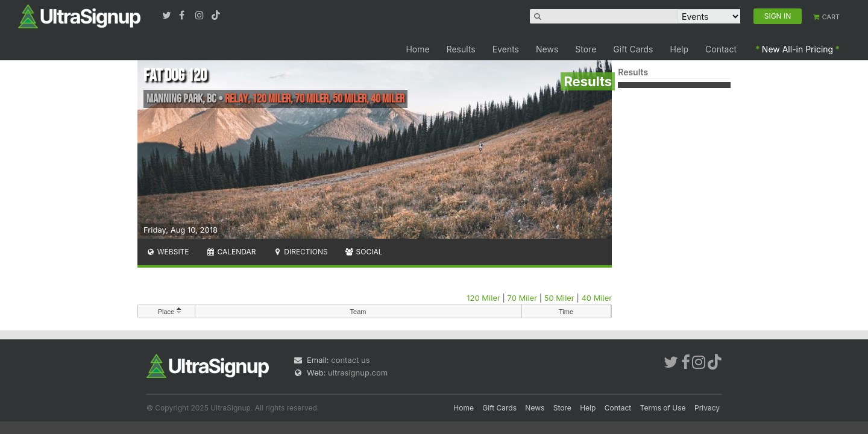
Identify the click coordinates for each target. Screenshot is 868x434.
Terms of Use (663, 408)
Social (364, 252)
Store (586, 49)
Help (680, 49)
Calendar (231, 252)
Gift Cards (633, 49)
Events (506, 49)
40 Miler (596, 298)
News (547, 49)
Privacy (707, 408)
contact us (350, 360)
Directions (300, 252)
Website (168, 252)
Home (417, 49)
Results (461, 49)
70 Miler (523, 298)
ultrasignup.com (358, 373)
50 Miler (559, 298)
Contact (721, 49)
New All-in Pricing (797, 49)
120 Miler (483, 298)
